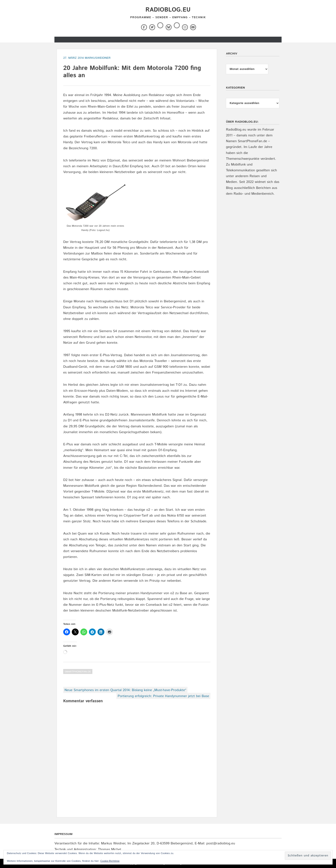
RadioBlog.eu (168, 10)
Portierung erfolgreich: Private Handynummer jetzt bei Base (163, 696)
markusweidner (98, 58)
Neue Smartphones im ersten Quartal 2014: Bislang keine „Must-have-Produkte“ (125, 690)
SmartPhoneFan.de (78, 672)
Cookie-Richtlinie (110, 861)
